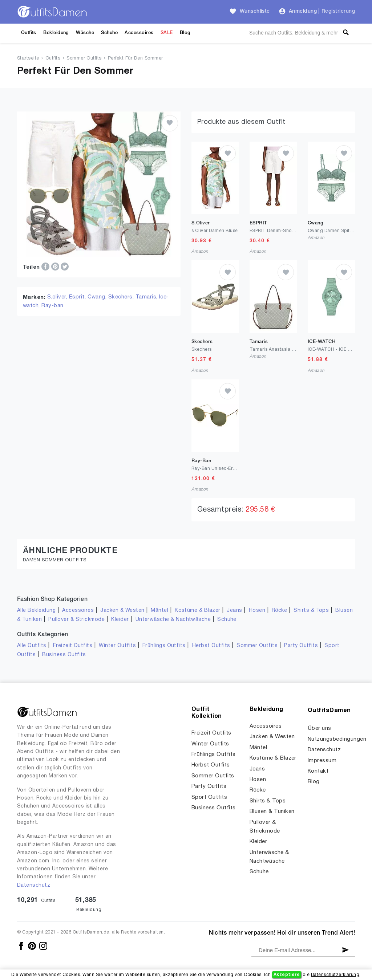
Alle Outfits (32, 646)
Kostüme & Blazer (197, 611)
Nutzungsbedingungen (337, 739)
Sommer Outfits (84, 58)
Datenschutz (34, 885)
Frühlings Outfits (164, 646)
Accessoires (139, 33)
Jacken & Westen (122, 611)
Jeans (234, 611)
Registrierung (338, 11)
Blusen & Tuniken (272, 812)
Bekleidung (56, 33)
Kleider (120, 620)
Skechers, (122, 297)
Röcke (279, 611)
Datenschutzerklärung (335, 975)
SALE (167, 33)
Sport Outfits (209, 797)
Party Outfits (301, 646)
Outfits (29, 33)
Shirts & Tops (311, 611)
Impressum (322, 761)
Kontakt (318, 771)
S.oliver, (58, 297)
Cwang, (98, 297)
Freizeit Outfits (73, 646)
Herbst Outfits (211, 646)
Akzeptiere (287, 975)
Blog (185, 33)
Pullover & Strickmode (76, 620)
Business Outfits (64, 655)
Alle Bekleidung (36, 611)
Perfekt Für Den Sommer (136, 58)
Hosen (257, 611)
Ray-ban (52, 306)
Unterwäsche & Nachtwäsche (173, 620)
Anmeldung (303, 11)
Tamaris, (147, 297)
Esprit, (78, 297)
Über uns (320, 728)
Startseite (28, 58)
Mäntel (159, 611)
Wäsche (85, 33)
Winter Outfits (117, 646)
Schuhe (109, 33)
